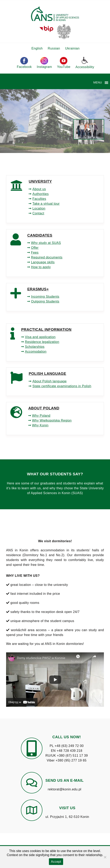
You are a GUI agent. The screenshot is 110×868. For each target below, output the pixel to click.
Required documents (47, 257)
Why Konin (40, 425)
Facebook (24, 63)
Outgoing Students (45, 301)
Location (39, 208)
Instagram (44, 63)
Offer (35, 248)
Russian (54, 48)
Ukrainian (72, 48)
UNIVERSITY (40, 181)
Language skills (43, 262)
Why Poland (41, 416)
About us (39, 189)
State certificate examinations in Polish (62, 386)
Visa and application (40, 337)
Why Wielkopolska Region (52, 420)
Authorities (41, 194)
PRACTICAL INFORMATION (46, 330)
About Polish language (50, 381)
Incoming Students (45, 297)
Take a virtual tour (46, 204)
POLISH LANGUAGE (47, 374)
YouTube (64, 63)
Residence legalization (42, 342)
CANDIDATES (40, 235)
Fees (35, 253)
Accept (56, 862)
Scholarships (35, 347)
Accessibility (85, 63)
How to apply (41, 267)
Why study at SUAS (46, 243)
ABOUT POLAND (44, 408)
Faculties (39, 199)
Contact (38, 213)
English (37, 48)
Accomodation (36, 352)
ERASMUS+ (38, 289)
